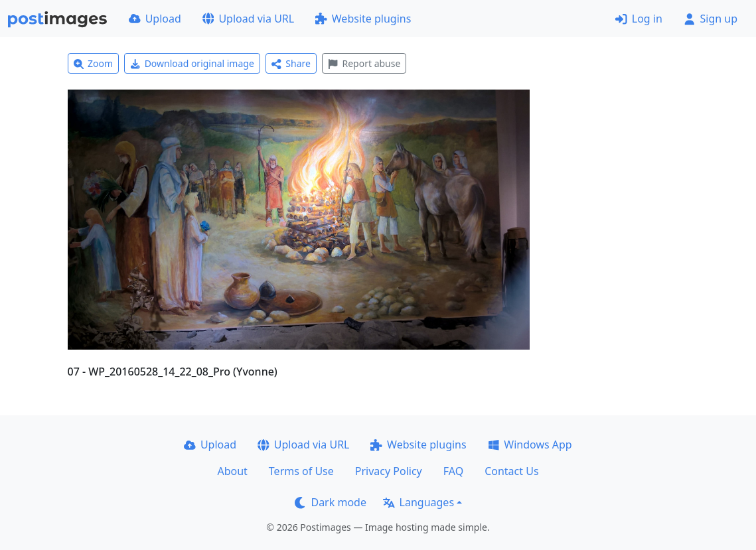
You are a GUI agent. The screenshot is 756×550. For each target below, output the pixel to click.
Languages (418, 502)
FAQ (453, 471)
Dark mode (331, 502)
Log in (639, 19)
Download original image (192, 63)
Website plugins (363, 19)
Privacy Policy (389, 471)
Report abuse (364, 63)
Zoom (94, 63)
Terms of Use (301, 471)
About (232, 471)
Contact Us (511, 471)
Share (291, 63)
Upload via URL (248, 19)
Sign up (711, 19)
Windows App (530, 445)
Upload (155, 19)
